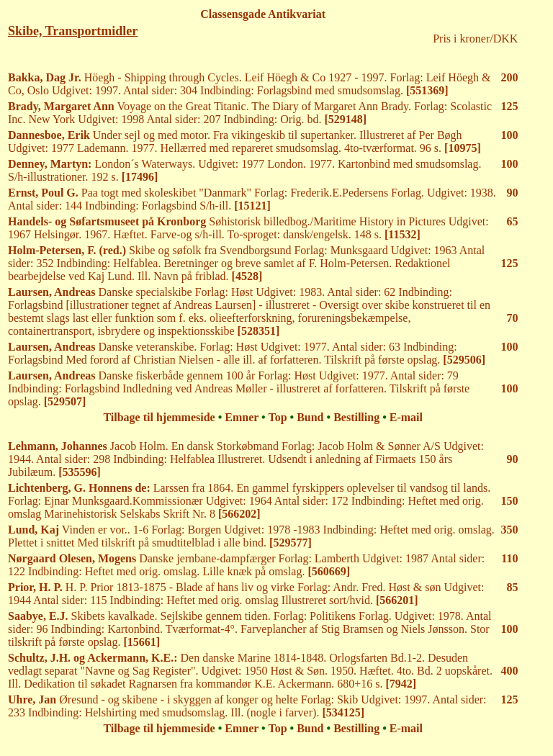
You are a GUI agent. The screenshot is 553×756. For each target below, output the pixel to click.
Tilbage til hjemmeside (159, 417)
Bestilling (356, 417)
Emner (242, 417)
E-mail (406, 417)
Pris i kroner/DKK (475, 39)
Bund (310, 417)
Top (277, 417)
